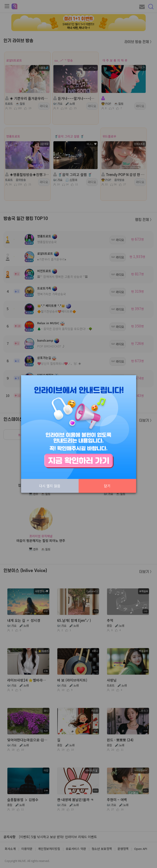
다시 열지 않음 (50, 486)
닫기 (107, 486)
